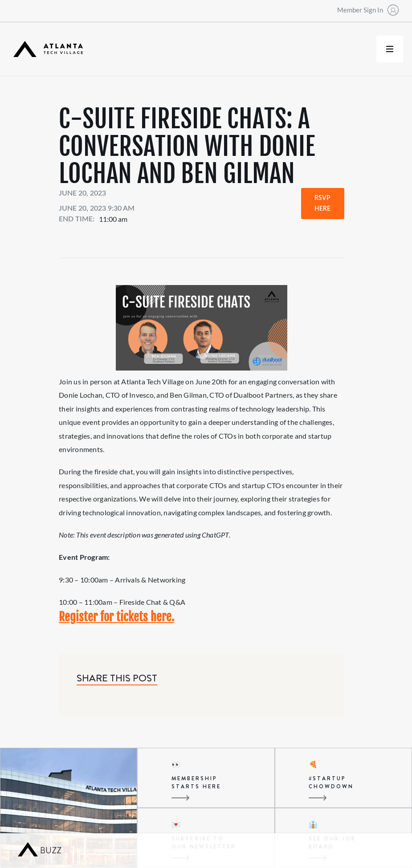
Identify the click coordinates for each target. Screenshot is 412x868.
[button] (390, 49)
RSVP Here (322, 204)
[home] (48, 49)
